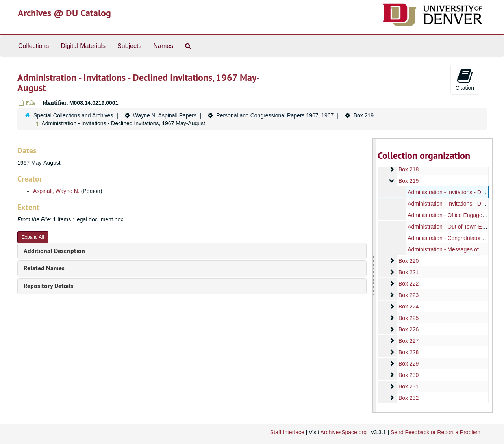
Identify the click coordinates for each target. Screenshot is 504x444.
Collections (33, 46)
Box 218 (408, 169)
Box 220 (408, 261)
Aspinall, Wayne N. (56, 191)
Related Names (44, 268)
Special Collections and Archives (73, 115)
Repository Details (48, 286)
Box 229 (408, 364)
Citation (465, 79)
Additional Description (54, 251)
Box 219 (364, 115)
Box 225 (408, 318)
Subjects (129, 46)
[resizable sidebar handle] (374, 276)
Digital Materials (83, 46)
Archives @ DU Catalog (64, 13)
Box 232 (408, 398)
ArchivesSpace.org (343, 432)
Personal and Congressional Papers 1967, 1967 (275, 115)
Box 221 (408, 272)
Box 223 (408, 295)
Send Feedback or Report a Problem (435, 432)
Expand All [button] (33, 237)
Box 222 (408, 284)
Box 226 (408, 329)
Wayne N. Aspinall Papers (165, 115)
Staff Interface (287, 432)
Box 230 (408, 375)
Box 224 (408, 307)
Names (163, 46)
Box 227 (408, 341)
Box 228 (408, 352)
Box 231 (408, 386)
